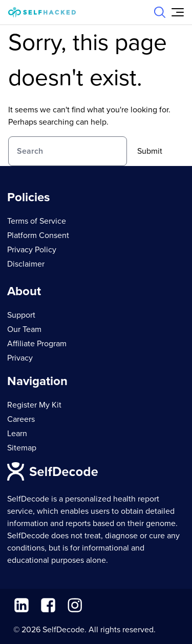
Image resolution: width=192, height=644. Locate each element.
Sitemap (22, 448)
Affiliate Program (37, 344)
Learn (17, 434)
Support (21, 315)
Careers (21, 419)
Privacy (20, 358)
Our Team (24, 329)
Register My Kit (34, 405)
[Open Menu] (178, 12)
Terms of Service (37, 221)
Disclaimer (26, 264)
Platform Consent (38, 235)
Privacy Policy (32, 250)
